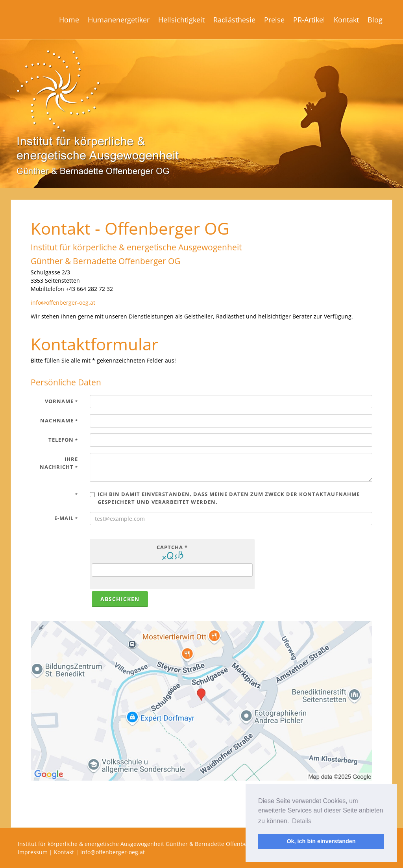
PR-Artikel (309, 20)
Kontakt (346, 20)
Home (69, 20)
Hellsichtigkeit (181, 20)
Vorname (61, 401)
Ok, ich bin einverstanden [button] (321, 841)
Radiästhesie (234, 20)
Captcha (172, 547)
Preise (274, 20)
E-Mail (66, 518)
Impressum (33, 852)
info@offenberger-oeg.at (63, 303)
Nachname (59, 420)
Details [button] (302, 821)
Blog (375, 20)
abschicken (120, 599)
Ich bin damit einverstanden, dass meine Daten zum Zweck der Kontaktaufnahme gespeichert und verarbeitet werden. (225, 498)
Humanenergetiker (119, 20)
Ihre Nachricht (59, 463)
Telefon (63, 440)
